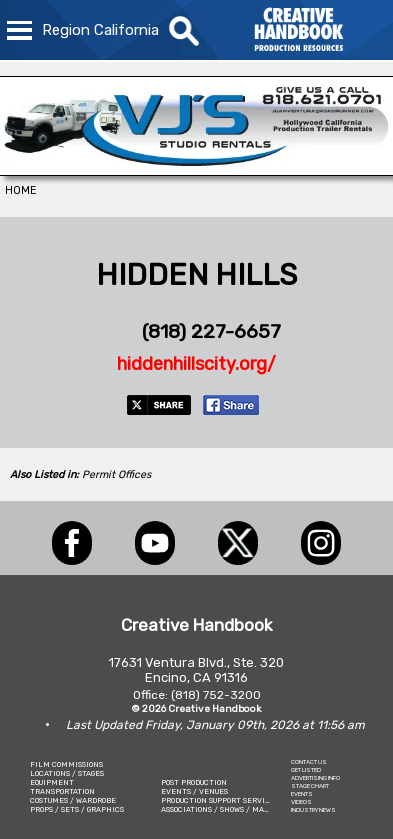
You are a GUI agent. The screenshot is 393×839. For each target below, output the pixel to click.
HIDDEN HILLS (196, 275)
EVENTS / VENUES (194, 791)
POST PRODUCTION (194, 782)
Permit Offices (116, 474)
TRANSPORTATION (62, 791)
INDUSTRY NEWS (313, 810)
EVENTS (302, 794)
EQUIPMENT (52, 782)
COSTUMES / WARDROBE (73, 800)
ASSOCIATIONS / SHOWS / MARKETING (229, 809)
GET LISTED (306, 770)
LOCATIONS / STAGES (67, 773)
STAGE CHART (310, 786)
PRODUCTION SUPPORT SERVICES (220, 800)
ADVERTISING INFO (315, 778)
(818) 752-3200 (216, 695)
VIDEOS (301, 802)
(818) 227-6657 (211, 331)
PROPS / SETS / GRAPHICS (77, 809)
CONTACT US (309, 762)
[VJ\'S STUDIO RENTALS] (196, 170)
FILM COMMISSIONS (66, 764)
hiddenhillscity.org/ (196, 364)
